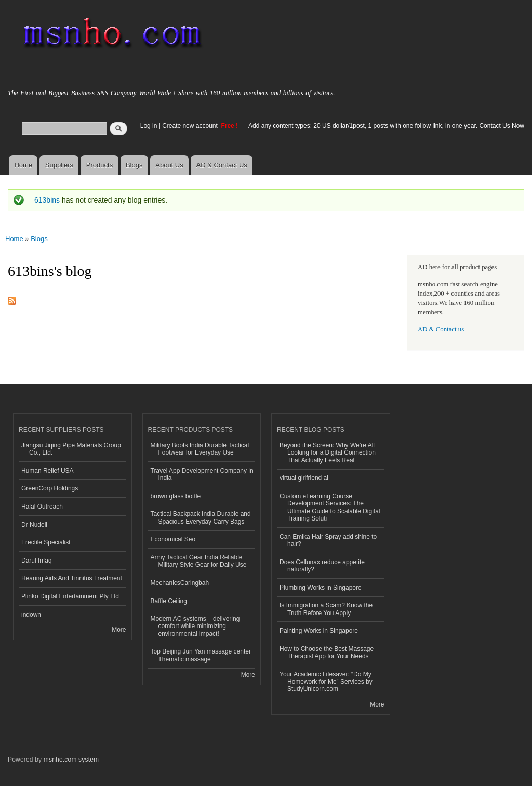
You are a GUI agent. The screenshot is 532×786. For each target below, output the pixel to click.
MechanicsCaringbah (180, 583)
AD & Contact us (441, 329)
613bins (47, 200)
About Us (169, 165)
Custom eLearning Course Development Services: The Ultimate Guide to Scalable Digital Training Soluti (330, 507)
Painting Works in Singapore (319, 631)
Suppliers (59, 165)
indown (31, 615)
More (119, 630)
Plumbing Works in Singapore (321, 588)
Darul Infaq (37, 561)
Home (23, 165)
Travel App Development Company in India (202, 474)
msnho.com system (71, 760)
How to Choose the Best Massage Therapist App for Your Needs (327, 652)
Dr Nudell (34, 525)
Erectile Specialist (46, 542)
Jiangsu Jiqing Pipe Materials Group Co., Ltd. (71, 449)
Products (99, 165)
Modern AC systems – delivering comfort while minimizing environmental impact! (195, 626)
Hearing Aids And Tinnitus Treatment (72, 578)
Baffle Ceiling (169, 601)
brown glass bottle (176, 496)
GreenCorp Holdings (50, 488)
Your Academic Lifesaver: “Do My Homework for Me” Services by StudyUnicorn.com (326, 682)
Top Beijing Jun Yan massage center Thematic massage (201, 655)
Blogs (134, 165)
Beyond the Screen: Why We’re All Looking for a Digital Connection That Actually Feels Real (328, 453)
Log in (149, 126)
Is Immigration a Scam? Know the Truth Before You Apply (326, 609)
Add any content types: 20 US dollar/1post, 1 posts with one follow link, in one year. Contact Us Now (386, 126)
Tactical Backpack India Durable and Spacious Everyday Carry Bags (201, 517)
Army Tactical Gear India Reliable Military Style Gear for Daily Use (199, 561)
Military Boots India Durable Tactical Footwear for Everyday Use (200, 449)
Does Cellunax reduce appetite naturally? (322, 566)
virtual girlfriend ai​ (304, 478)
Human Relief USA (48, 471)
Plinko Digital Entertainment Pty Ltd (70, 596)
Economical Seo (173, 539)
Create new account (191, 126)
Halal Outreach (42, 507)
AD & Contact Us (222, 165)
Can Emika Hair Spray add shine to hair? (328, 540)
